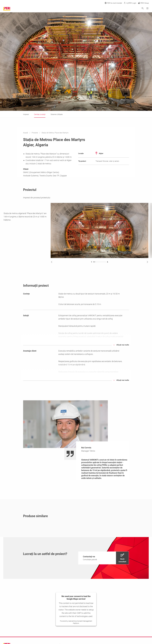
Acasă (26, 133)
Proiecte (35, 133)
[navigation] (103, 558)
